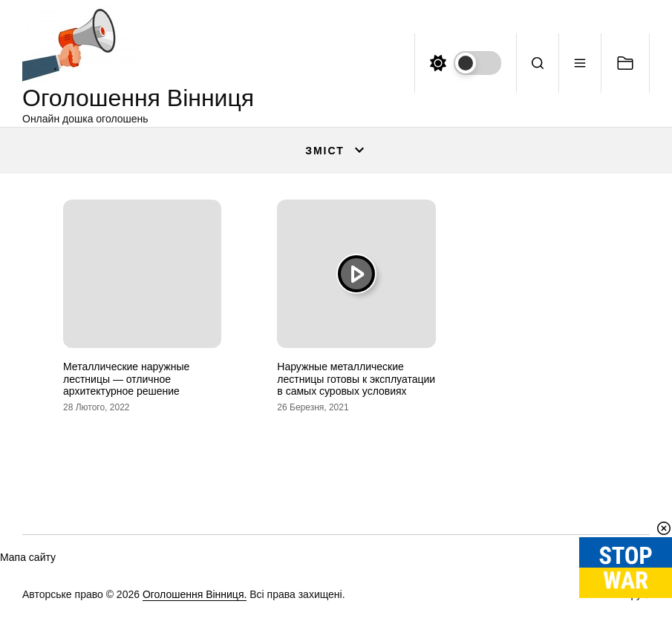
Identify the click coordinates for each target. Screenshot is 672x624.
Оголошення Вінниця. (195, 594)
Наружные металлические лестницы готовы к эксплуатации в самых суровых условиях (356, 379)
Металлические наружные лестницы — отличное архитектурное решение (126, 379)
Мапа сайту (28, 557)
